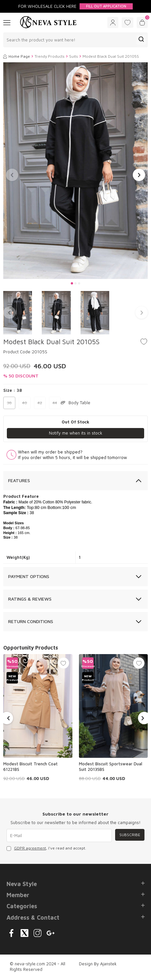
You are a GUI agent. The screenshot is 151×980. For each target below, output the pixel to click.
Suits (74, 56)
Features (19, 480)
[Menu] (7, 22)
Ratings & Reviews (30, 599)
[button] (72, 283)
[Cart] (142, 23)
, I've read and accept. (46, 848)
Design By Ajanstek (98, 964)
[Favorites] (128, 23)
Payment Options (29, 576)
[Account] (113, 23)
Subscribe (130, 835)
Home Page (17, 56)
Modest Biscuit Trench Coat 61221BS (30, 766)
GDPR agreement (30, 848)
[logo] (48, 23)
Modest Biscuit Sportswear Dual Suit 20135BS (111, 766)
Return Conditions (31, 621)
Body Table (75, 403)
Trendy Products (50, 56)
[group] (75, 171)
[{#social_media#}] (11, 933)
